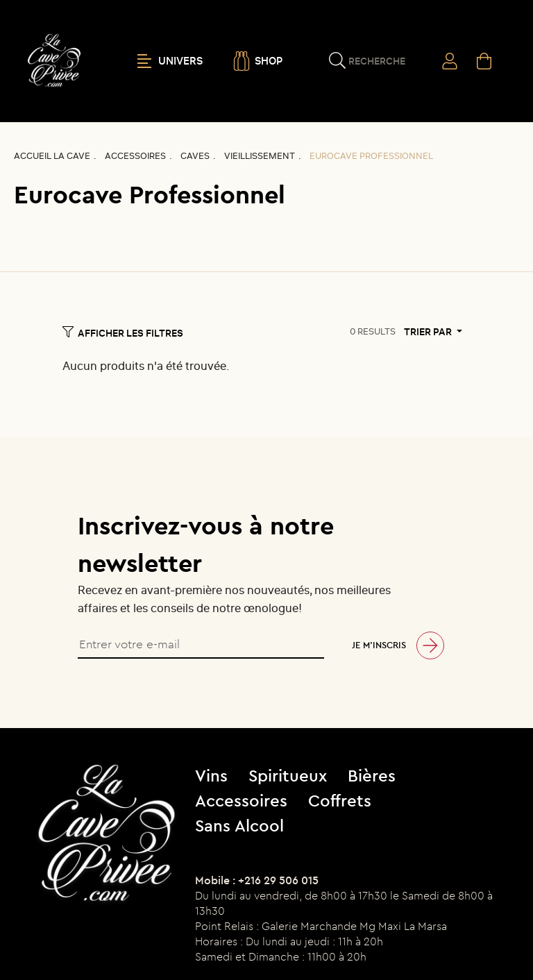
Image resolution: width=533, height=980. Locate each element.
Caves (195, 156)
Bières (372, 775)
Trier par (429, 332)
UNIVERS (170, 61)
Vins (211, 775)
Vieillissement (260, 156)
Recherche (377, 61)
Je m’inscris (379, 645)
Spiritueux (288, 775)
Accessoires (135, 156)
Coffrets (340, 800)
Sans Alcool (239, 825)
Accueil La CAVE (52, 156)
